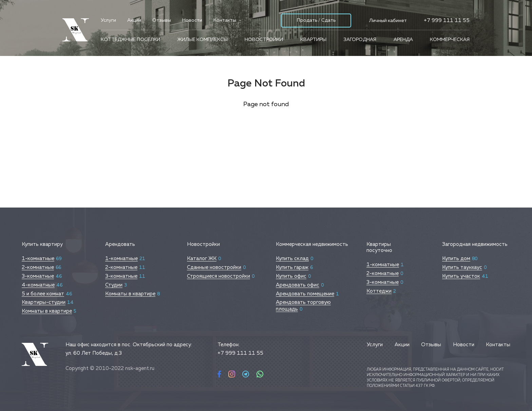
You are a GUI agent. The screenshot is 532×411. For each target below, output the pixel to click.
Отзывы (162, 20)
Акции (134, 20)
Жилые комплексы (203, 40)
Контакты (225, 20)
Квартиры (313, 40)
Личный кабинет (388, 21)
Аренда (403, 40)
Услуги (108, 20)
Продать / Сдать (316, 20)
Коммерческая (450, 40)
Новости (192, 20)
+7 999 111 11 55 (447, 21)
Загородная (360, 40)
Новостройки (264, 40)
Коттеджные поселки (130, 40)
